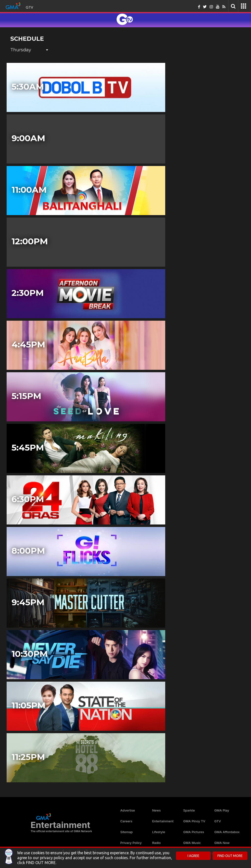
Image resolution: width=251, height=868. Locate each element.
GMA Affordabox (227, 832)
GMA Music (192, 843)
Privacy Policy (131, 843)
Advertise (128, 810)
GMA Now (222, 843)
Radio (157, 843)
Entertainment (163, 821)
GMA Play (222, 810)
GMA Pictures (194, 832)
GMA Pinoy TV (194, 821)
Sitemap (127, 832)
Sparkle (189, 810)
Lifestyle (159, 832)
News (157, 810)
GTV (29, 7)
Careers (126, 821)
